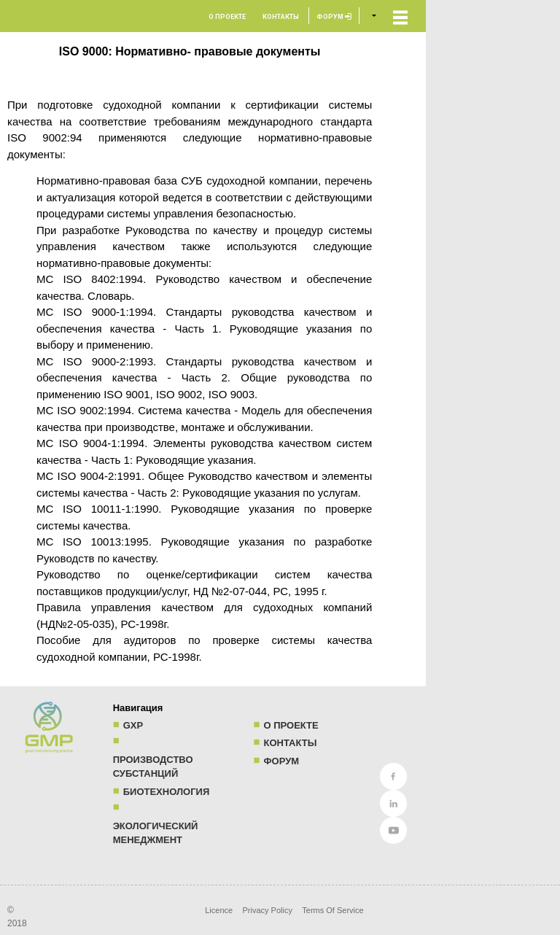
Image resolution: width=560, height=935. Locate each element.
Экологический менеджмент (156, 833)
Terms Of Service (332, 910)
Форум (334, 17)
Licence (219, 910)
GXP (133, 725)
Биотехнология (167, 792)
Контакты (281, 17)
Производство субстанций (153, 767)
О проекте (227, 17)
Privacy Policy (267, 910)
